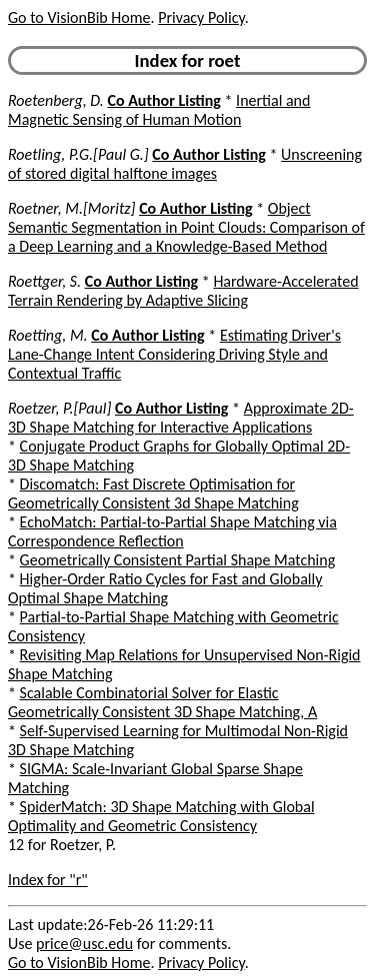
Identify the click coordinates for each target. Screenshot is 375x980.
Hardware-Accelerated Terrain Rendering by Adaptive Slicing (183, 291)
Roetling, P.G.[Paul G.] (78, 154)
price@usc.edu (84, 944)
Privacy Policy (201, 17)
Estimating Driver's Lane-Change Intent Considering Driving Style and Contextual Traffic (174, 354)
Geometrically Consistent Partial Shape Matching (178, 560)
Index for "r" (48, 880)
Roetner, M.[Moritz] (72, 208)
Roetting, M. (48, 335)
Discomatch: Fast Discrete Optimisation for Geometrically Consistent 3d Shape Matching (153, 493)
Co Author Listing (163, 100)
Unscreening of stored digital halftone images (185, 164)
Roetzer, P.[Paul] (59, 408)
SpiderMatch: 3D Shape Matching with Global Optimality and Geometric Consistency (161, 816)
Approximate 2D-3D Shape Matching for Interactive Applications (181, 418)
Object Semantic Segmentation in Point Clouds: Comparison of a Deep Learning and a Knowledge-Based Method (186, 227)
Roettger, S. (44, 281)
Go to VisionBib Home (79, 17)
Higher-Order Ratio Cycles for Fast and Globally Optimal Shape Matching (165, 588)
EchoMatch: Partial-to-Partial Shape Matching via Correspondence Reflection (172, 531)
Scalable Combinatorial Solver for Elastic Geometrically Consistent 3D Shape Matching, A (162, 702)
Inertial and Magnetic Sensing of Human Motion (159, 110)
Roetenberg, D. (56, 100)
